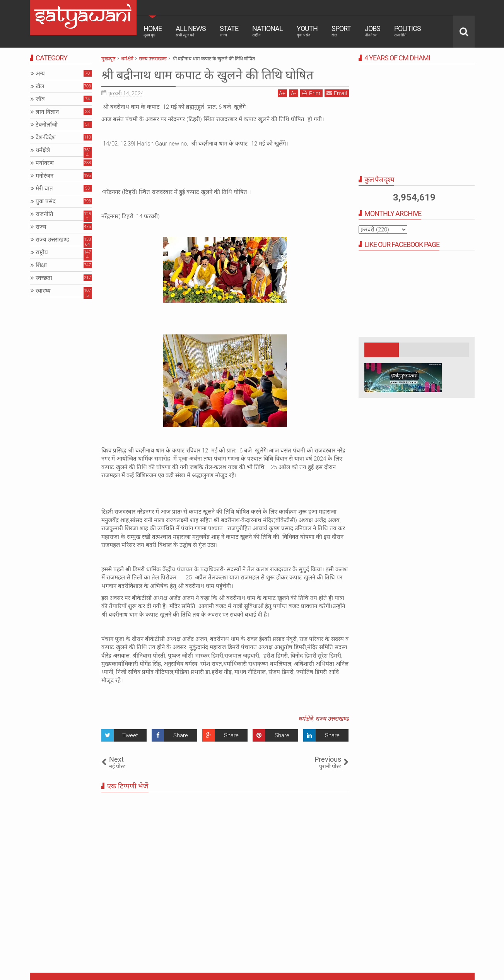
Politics (407, 31)
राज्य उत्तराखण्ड (332, 719)
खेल (40, 86)
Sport (341, 31)
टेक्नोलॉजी (47, 125)
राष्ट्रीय (42, 252)
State (229, 31)
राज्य (41, 227)
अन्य (40, 74)
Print (311, 93)
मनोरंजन (44, 176)
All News (191, 31)
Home (153, 31)
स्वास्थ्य (43, 291)
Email (337, 93)
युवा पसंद (46, 201)
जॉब (40, 99)
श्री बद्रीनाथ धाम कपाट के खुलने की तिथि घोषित (207, 75)
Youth (307, 31)
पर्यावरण (45, 163)
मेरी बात (44, 188)
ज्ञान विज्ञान (47, 112)
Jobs (372, 31)
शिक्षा (41, 265)
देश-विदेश (46, 137)
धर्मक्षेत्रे (305, 719)
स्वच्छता (44, 278)
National (267, 31)
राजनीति (44, 214)
